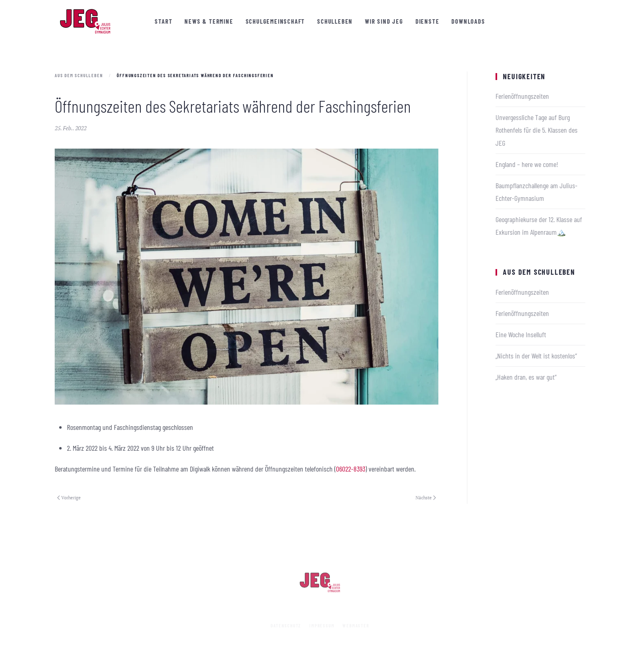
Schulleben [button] (335, 21)
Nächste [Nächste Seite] (426, 498)
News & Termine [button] (209, 21)
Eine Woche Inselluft (521, 334)
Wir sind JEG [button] (384, 21)
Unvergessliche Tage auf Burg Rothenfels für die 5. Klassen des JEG (537, 130)
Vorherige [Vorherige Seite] (69, 498)
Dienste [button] (428, 21)
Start (163, 21)
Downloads (468, 21)
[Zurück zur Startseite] (85, 21)
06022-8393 (351, 469)
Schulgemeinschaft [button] (276, 21)
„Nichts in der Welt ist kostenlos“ (536, 356)
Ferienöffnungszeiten (522, 96)
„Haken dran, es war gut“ (526, 377)
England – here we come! (527, 164)
